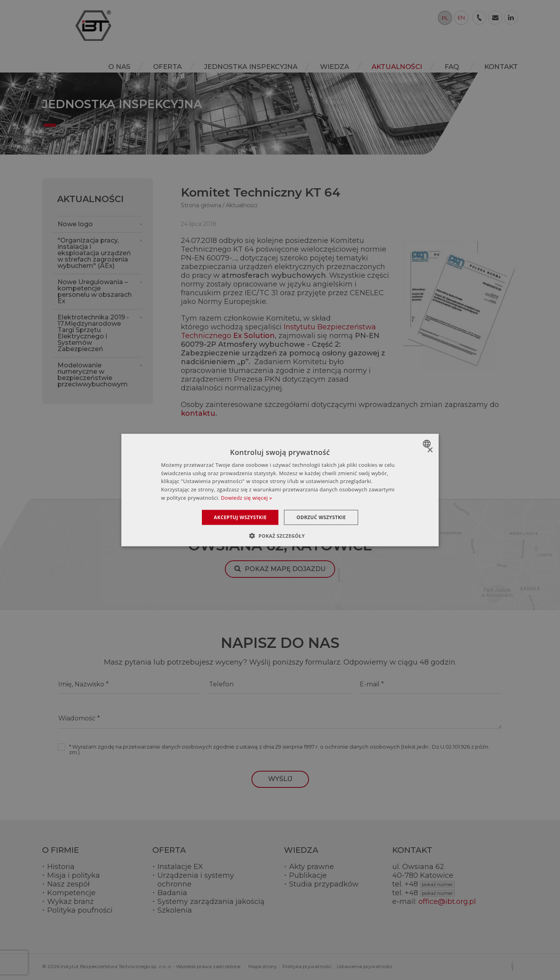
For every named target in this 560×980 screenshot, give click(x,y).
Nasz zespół (68, 884)
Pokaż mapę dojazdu (285, 569)
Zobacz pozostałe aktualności (234, 439)
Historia (61, 867)
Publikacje (308, 875)
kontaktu (198, 413)
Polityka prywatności (307, 966)
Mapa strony (263, 966)
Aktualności (90, 199)
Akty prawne (312, 867)
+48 (430, 884)
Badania (172, 893)
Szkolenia (175, 910)
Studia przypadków (324, 884)
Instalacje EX (180, 867)
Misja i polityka (74, 875)
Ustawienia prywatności (364, 966)
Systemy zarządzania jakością (211, 902)
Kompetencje (71, 893)
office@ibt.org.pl (447, 902)
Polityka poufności (80, 910)
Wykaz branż (70, 902)
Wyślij (280, 779)
